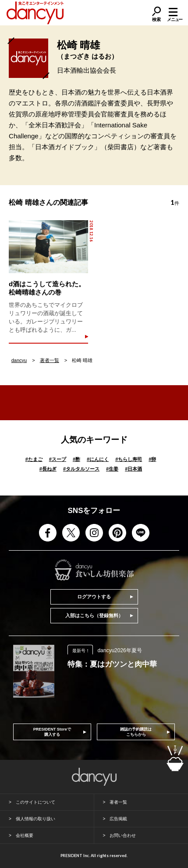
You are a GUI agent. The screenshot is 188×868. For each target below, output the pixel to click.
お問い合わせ (123, 835)
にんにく (98, 459)
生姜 (112, 469)
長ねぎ (48, 469)
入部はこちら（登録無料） (94, 615)
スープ (58, 459)
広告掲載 (118, 819)
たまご (34, 459)
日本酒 (133, 469)
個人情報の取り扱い (35, 819)
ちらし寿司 (129, 459)
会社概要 (25, 835)
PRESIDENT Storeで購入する (52, 732)
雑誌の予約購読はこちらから (136, 732)
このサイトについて (35, 802)
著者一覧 (50, 360)
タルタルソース (81, 469)
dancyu (19, 360)
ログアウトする (94, 597)
